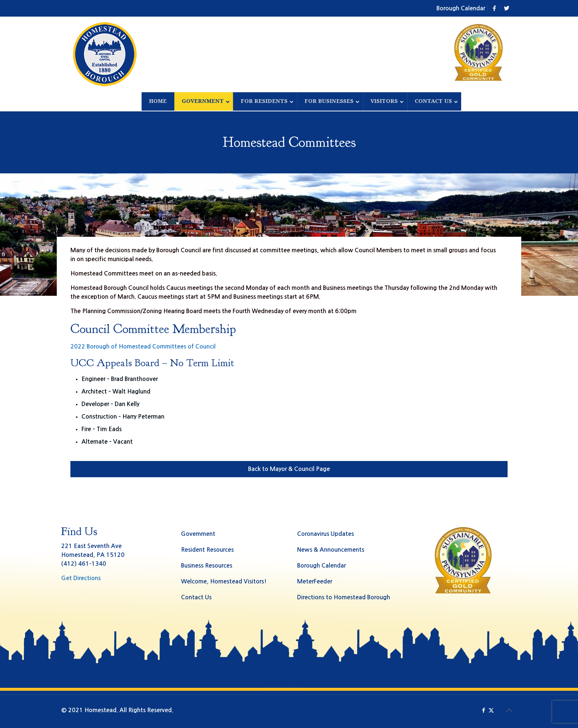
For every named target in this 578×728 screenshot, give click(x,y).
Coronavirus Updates (325, 534)
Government (198, 534)
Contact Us (196, 597)
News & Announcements (331, 550)
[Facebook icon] (483, 710)
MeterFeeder (315, 581)
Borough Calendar (461, 8)
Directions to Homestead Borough (344, 597)
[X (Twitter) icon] (491, 710)
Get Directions (81, 578)
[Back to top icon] (509, 710)
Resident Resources (207, 550)
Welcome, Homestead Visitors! (224, 581)
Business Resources (207, 566)
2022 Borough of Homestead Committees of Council (143, 346)
